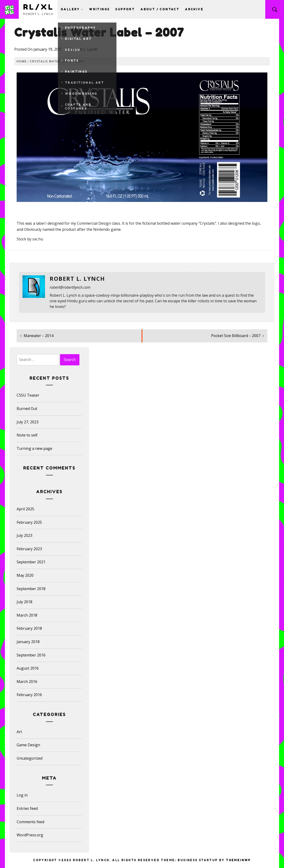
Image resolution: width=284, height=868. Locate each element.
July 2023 (24, 535)
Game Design (28, 745)
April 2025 (25, 509)
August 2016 (28, 668)
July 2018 (24, 602)
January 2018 (28, 642)
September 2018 (31, 589)
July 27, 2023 (28, 422)
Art (19, 732)
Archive (194, 9)
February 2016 (29, 695)
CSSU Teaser (28, 395)
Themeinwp (238, 860)
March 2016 (27, 682)
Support (125, 9)
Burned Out (27, 409)
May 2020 (25, 575)
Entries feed (27, 808)
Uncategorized (30, 758)
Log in (22, 795)
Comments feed (30, 822)
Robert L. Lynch (84, 49)
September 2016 (31, 655)
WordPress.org (30, 835)
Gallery (72, 9)
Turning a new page (34, 448)
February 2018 (29, 628)
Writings (99, 9)
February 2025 (29, 522)
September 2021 (31, 562)
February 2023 (29, 549)
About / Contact (160, 9)
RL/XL (39, 7)
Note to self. (27, 435)
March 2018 (27, 615)
